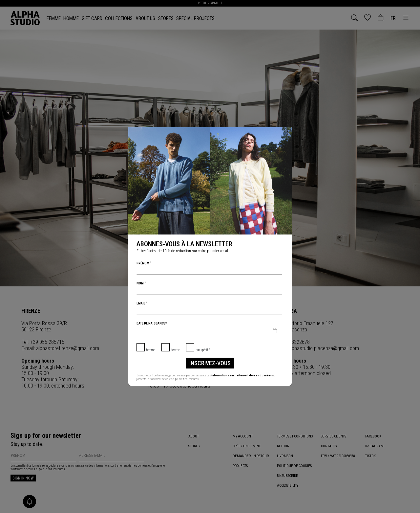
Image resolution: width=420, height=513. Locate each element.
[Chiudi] (286, 133)
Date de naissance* (152, 323)
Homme (151, 350)
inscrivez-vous (210, 363)
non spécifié (203, 350)
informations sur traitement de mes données (242, 375)
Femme (175, 350)
